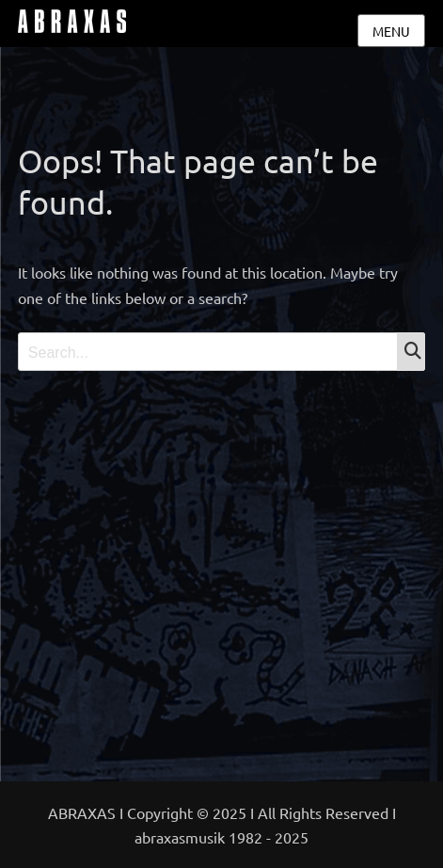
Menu (391, 31)
